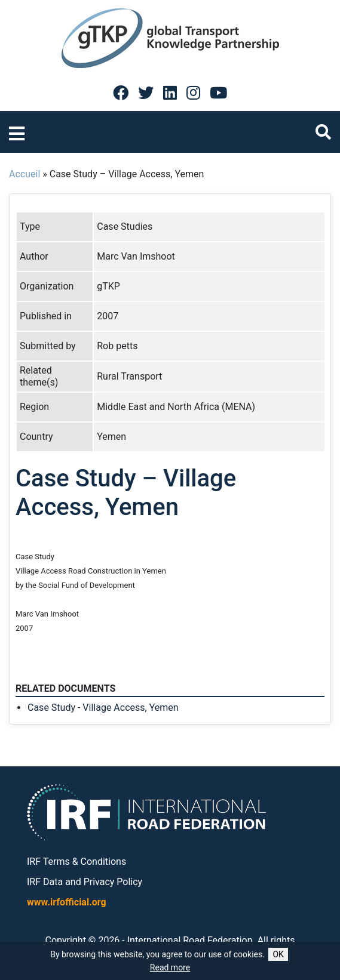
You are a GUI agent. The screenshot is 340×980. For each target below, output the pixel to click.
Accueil (24, 174)
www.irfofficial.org (67, 902)
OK (278, 954)
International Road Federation (190, 940)
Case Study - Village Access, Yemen (103, 708)
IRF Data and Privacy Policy (85, 882)
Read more (170, 967)
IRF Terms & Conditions (76, 862)
